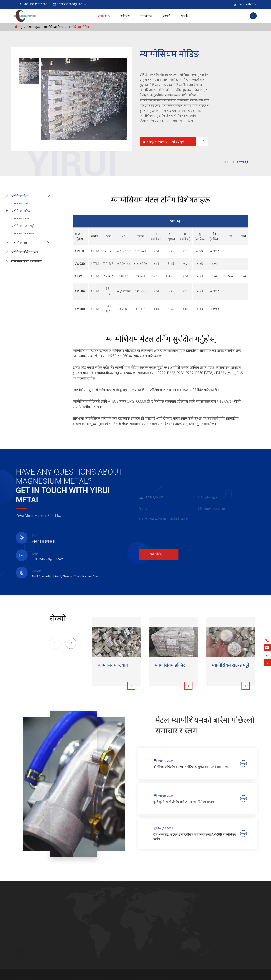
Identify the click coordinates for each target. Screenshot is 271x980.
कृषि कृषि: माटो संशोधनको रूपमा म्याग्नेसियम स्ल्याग (188, 803)
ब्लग (230, 919)
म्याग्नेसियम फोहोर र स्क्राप (24, 252)
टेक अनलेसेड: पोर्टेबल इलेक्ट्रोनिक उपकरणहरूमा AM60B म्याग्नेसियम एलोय (199, 838)
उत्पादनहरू (104, 16)
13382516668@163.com (73, 4)
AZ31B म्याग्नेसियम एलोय (170, 925)
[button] (67, 643)
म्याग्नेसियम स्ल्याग (20, 218)
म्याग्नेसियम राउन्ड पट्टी (22, 226)
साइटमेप (140, 978)
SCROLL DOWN (236, 162)
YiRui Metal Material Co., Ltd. (55, 978)
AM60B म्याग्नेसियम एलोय (171, 913)
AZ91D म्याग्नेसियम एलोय (171, 907)
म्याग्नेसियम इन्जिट (20, 203)
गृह (21, 27)
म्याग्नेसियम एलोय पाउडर (170, 931)
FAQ (230, 925)
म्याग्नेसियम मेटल (54, 27)
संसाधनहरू (146, 16)
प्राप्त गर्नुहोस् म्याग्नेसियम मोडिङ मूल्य (176, 143)
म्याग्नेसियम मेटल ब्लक (22, 233)
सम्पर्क (184, 16)
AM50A (161, 919)
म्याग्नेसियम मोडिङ (78, 27)
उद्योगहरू (125, 16)
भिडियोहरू (233, 931)
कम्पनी (167, 16)
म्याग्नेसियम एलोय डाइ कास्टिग (26, 261)
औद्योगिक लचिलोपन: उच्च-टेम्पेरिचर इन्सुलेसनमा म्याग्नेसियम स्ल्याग (197, 767)
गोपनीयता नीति (162, 978)
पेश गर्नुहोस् (162, 554)
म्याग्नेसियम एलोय (20, 243)
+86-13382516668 (35, 4)
